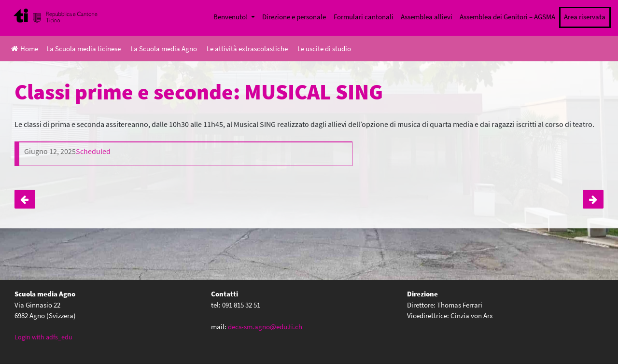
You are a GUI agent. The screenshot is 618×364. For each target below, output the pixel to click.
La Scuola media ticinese (84, 49)
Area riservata (585, 17)
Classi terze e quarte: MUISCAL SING (593, 199)
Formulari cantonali (364, 17)
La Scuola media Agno (164, 49)
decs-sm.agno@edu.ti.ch (265, 327)
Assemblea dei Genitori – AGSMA (507, 17)
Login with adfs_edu (43, 337)
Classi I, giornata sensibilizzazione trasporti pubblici (25, 199)
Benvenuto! (231, 17)
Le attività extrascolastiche (247, 49)
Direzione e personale (294, 17)
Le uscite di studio (324, 49)
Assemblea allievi (427, 17)
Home (25, 49)
